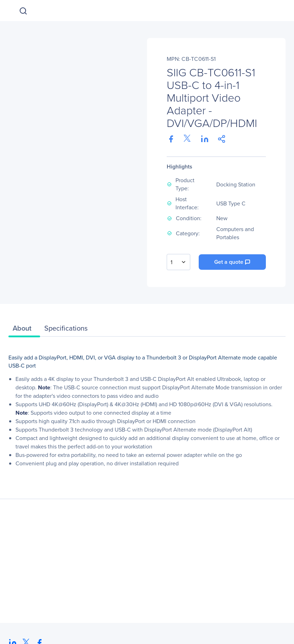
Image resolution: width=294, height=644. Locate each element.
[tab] (24, 330)
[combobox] (178, 262)
